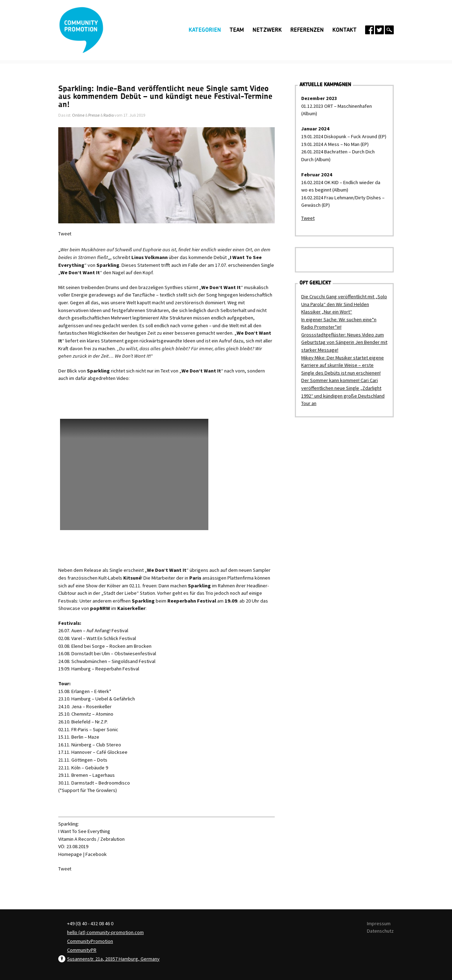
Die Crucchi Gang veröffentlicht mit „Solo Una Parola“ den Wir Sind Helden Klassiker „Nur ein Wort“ (344, 304)
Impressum (379, 923)
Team (237, 30)
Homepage (70, 854)
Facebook (96, 854)
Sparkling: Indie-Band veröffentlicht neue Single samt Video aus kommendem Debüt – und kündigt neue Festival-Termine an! (165, 97)
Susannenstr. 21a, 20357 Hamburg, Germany (113, 959)
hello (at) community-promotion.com (105, 932)
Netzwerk (267, 30)
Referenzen (307, 30)
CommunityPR (82, 950)
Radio (109, 115)
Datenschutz (380, 931)
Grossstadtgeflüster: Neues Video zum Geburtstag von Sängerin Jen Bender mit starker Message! (344, 342)
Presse (94, 115)
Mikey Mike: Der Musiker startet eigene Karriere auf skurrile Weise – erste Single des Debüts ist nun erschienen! (343, 365)
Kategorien (205, 30)
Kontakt (344, 30)
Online (78, 115)
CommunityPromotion (90, 941)
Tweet (65, 234)
